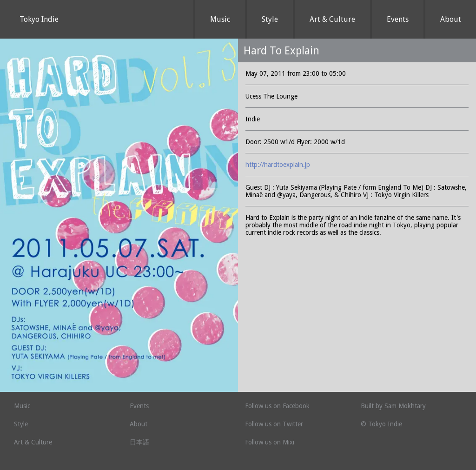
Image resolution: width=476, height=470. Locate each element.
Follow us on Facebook (277, 406)
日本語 (139, 442)
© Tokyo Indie (381, 424)
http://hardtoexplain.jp (278, 165)
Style (270, 19)
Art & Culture (332, 19)
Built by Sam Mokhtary (393, 406)
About (451, 19)
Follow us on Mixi (270, 442)
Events (398, 19)
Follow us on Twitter (274, 424)
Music (220, 19)
